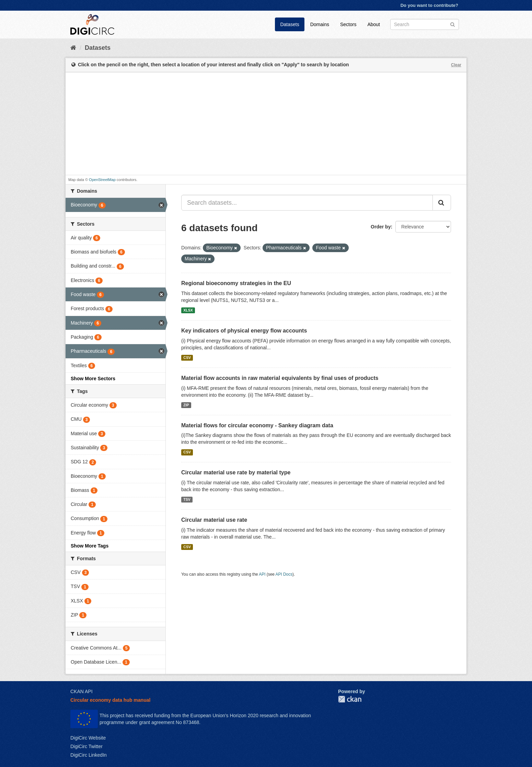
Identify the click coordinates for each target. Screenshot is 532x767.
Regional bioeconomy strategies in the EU (236, 283)
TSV (187, 499)
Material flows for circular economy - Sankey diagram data (257, 425)
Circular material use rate (214, 520)
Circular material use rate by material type (236, 472)
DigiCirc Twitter (86, 746)
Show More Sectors (93, 379)
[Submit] (453, 24)
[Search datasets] (425, 24)
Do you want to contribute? (429, 5)
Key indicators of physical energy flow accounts (244, 331)
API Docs (284, 574)
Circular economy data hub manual (110, 700)
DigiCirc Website (88, 738)
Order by (381, 227)
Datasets (290, 24)
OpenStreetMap (102, 180)
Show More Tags (90, 546)
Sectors (348, 24)
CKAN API (82, 691)
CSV (187, 358)
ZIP (186, 405)
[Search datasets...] (307, 203)
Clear (456, 65)
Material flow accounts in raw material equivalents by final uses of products (280, 378)
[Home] (73, 48)
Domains (320, 24)
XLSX (188, 310)
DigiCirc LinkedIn (89, 755)
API (262, 574)
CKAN (350, 699)
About (374, 24)
